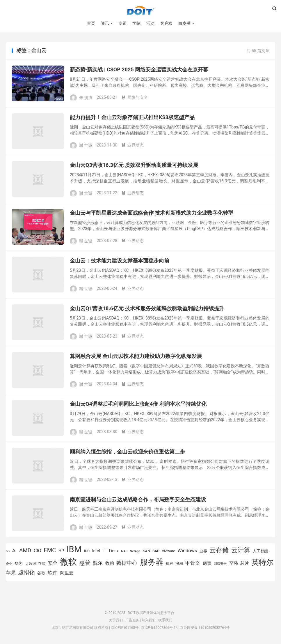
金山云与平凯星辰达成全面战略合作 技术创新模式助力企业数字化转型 (152, 213)
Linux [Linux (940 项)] (114, 551)
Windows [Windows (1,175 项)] (187, 551)
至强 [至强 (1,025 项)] (234, 563)
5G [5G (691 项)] (8, 551)
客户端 (166, 23)
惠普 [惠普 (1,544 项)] (85, 563)
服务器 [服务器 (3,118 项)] (152, 562)
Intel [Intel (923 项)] (96, 551)
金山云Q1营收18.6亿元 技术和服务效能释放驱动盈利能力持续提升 (147, 308)
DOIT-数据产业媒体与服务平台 (140, 10)
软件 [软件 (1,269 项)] (53, 573)
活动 (150, 23)
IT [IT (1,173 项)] (104, 551)
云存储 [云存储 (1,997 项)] (219, 550)
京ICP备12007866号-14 (159, 628)
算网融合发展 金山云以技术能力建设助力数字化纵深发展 (136, 356)
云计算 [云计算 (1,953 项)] (241, 550)
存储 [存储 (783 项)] (42, 564)
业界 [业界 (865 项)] (203, 551)
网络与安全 (135, 97)
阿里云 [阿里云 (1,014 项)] (67, 573)
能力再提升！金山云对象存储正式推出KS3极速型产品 (132, 117)
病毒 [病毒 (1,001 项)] (207, 563)
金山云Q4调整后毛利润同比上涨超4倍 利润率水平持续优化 (138, 404)
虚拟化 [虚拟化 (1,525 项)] (26, 572)
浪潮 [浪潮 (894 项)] (179, 563)
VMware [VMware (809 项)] (168, 551)
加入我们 (149, 620)
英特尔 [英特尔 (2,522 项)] (263, 562)
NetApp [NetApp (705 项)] (135, 551)
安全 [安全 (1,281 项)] (53, 563)
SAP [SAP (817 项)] (156, 551)
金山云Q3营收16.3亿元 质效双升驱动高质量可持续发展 (134, 165)
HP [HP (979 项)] (61, 551)
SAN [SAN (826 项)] (146, 551)
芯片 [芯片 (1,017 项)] (245, 563)
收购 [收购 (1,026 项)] (110, 563)
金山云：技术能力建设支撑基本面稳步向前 (120, 261)
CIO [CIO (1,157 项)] (38, 551)
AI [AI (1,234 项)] (15, 551)
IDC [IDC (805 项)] (87, 551)
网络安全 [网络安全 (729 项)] (220, 564)
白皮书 (184, 23)
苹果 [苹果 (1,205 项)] (11, 573)
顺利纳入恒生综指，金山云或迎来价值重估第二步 (127, 452)
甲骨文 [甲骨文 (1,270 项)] (193, 563)
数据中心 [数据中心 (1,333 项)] (127, 563)
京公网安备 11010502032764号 (205, 628)
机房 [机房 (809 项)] (169, 563)
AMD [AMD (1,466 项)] (25, 550)
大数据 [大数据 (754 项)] (31, 564)
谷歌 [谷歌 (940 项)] (41, 573)
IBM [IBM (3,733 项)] (74, 549)
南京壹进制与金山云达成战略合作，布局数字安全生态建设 (138, 499)
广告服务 (132, 620)
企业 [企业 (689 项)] (9, 564)
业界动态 (133, 145)
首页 (91, 23)
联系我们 (165, 620)
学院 (136, 23)
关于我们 (116, 620)
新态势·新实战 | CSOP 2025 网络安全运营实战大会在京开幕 (139, 69)
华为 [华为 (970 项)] (19, 563)
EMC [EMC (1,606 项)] (50, 550)
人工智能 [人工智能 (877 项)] (260, 551)
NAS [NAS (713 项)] (124, 551)
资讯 (105, 23)
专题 (122, 23)
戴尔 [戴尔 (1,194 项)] (98, 563)
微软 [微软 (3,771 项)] (68, 562)
